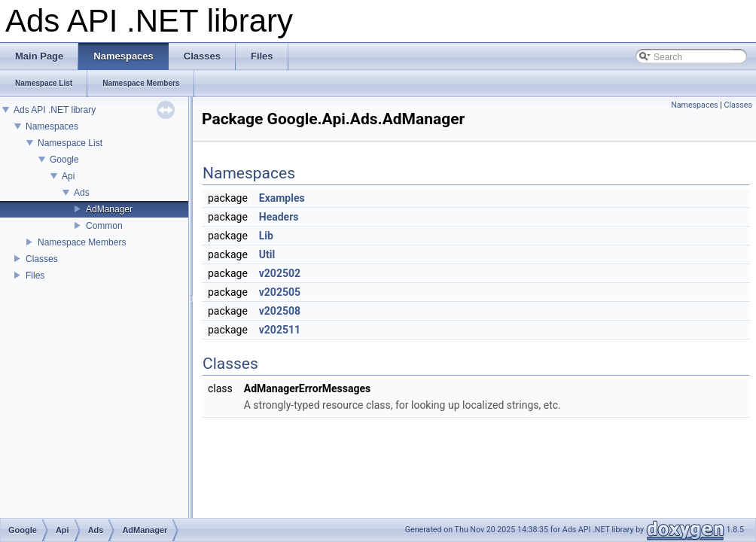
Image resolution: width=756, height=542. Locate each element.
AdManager (109, 209)
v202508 (280, 311)
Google (64, 160)
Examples (282, 198)
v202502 (280, 273)
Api (68, 176)
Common (104, 226)
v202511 (280, 330)
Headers (279, 217)
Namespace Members (82, 242)
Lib (266, 236)
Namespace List (70, 143)
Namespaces (52, 126)
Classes (42, 259)
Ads (82, 193)
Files (35, 276)
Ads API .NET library (55, 110)
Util (267, 254)
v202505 (280, 292)
